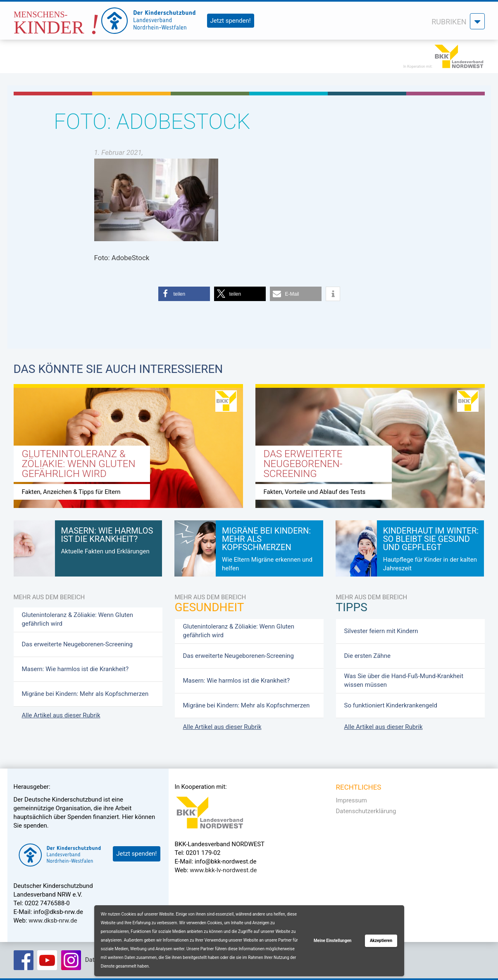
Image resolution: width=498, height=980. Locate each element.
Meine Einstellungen (332, 941)
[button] (184, 294)
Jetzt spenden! (231, 21)
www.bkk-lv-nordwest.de (223, 870)
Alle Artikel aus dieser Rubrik (61, 715)
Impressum (351, 800)
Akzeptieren (381, 941)
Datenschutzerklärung (366, 811)
